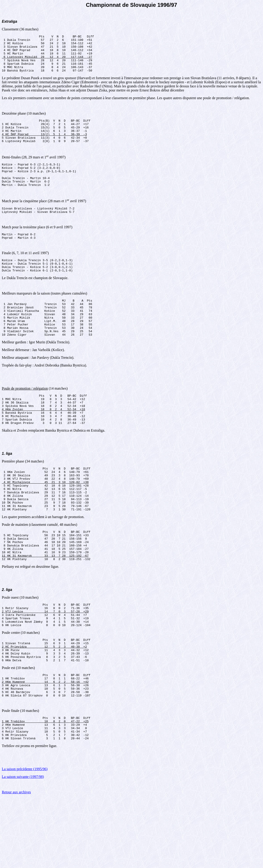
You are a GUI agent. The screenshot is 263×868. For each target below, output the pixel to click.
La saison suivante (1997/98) (23, 847)
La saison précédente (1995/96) (25, 839)
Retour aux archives (16, 862)
